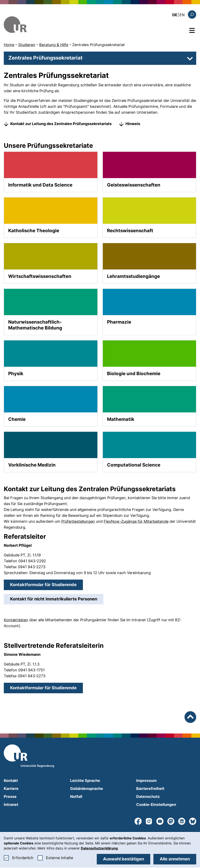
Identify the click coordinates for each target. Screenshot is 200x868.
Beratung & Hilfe (54, 45)
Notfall (76, 797)
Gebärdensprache (87, 789)
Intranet (11, 805)
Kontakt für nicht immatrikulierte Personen (57, 599)
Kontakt (11, 781)
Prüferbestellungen (78, 521)
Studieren (27, 45)
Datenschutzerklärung (99, 848)
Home (9, 45)
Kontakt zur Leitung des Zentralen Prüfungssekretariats (61, 124)
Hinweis (133, 124)
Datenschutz (148, 797)
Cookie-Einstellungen (156, 805)
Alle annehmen (175, 859)
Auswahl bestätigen (124, 859)
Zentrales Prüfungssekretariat (99, 45)
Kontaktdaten (16, 620)
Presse (10, 797)
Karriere (11, 789)
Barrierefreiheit (150, 789)
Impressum (146, 781)
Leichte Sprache (85, 781)
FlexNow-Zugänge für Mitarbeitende (136, 521)
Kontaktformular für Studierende (46, 584)
